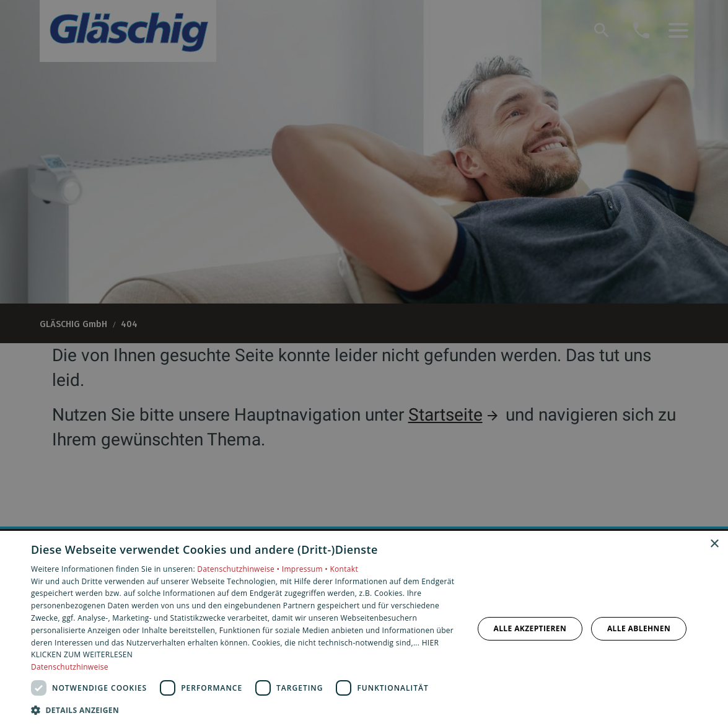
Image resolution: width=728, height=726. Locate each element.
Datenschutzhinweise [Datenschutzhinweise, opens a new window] (70, 667)
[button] (245, 710)
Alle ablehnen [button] (639, 628)
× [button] (714, 544)
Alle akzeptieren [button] (530, 628)
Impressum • (306, 569)
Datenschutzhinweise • (239, 569)
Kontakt (344, 569)
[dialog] (364, 628)
